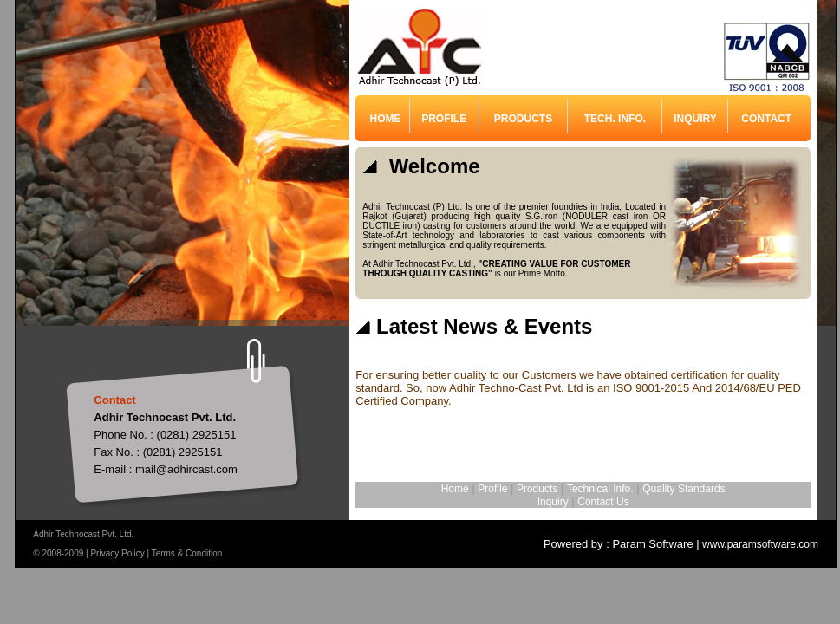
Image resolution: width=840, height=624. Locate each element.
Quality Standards (684, 489)
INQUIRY (695, 119)
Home (455, 489)
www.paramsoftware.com (759, 544)
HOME (386, 119)
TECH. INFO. (615, 119)
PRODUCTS (523, 119)
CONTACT (766, 119)
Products (537, 489)
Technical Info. (600, 489)
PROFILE (444, 119)
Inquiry (553, 502)
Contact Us (603, 502)
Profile (492, 489)
